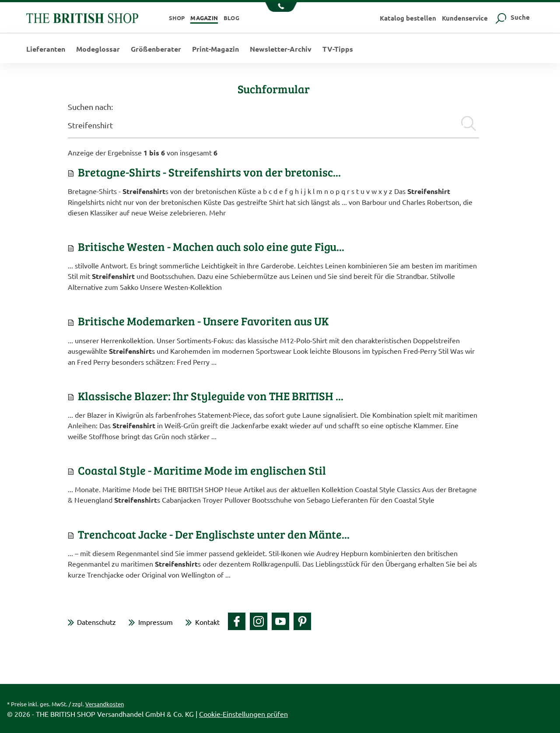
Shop (177, 18)
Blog (231, 18)
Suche (512, 17)
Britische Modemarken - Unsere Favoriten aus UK (203, 321)
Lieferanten (46, 49)
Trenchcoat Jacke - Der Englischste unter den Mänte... (214, 534)
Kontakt (207, 622)
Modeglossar (98, 49)
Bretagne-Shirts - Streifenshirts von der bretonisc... (209, 172)
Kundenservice (465, 18)
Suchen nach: (90, 107)
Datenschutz (96, 622)
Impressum (156, 622)
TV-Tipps (338, 49)
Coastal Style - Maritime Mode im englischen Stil (202, 470)
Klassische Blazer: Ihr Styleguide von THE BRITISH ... (211, 396)
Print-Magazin (215, 49)
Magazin (204, 18)
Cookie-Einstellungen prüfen (243, 714)
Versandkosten (105, 704)
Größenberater (156, 49)
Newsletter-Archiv (281, 49)
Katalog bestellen (408, 18)
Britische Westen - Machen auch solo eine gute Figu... (211, 246)
